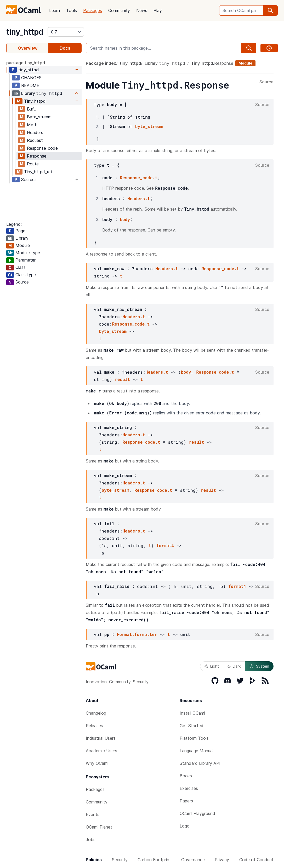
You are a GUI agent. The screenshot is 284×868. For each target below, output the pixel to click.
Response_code (42, 148)
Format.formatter (137, 634)
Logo (185, 826)
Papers (186, 801)
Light (212, 666)
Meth (32, 125)
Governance (193, 860)
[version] (66, 32)
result (122, 379)
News (142, 10)
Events (93, 814)
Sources (29, 180)
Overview (28, 48)
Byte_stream (39, 117)
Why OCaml (97, 763)
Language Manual (197, 751)
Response (37, 156)
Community (119, 10)
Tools (72, 10)
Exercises (189, 788)
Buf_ (31, 109)
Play (158, 10)
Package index (101, 63)
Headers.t (139, 198)
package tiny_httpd (26, 63)
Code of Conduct (256, 860)
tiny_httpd (25, 32)
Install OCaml (192, 713)
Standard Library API (200, 763)
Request (35, 140)
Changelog (96, 713)
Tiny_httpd (35, 101)
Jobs (91, 840)
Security (120, 860)
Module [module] (245, 63)
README (30, 85)
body (125, 219)
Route (33, 164)
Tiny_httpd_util (38, 172)
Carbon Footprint (154, 860)
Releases (94, 726)
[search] (270, 10)
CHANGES (31, 78)
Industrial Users (101, 738)
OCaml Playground (197, 813)
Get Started (192, 726)
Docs (65, 48)
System (259, 666)
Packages (93, 10)
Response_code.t (139, 178)
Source (266, 82)
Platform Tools (194, 738)
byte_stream (149, 126)
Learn (55, 10)
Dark (234, 666)
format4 (165, 545)
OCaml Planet (99, 827)
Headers (35, 132)
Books (186, 776)
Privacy (222, 860)
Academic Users (101, 751)
